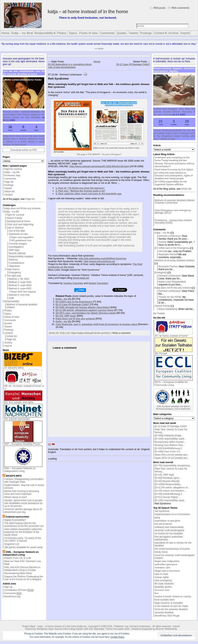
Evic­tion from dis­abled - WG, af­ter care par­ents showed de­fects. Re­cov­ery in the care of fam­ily (174, 112)
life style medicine (164, 584)
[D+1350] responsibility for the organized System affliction (171, 183)
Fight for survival (13, 169)
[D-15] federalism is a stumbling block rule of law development (70, 66)
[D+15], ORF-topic (66, 316)
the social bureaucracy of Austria (172, 549)
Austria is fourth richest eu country (173, 596)
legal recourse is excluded (169, 603)
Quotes (8, 323)
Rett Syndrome (90, 270)
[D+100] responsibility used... (170, 439)
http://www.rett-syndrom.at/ (99, 261)
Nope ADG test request (23, 292)
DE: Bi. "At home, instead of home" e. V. (24, 386)
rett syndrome (162, 511)
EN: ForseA (174, 352)
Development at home (18, 221)
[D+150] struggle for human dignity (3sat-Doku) (83, 307)
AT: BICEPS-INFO (23, 367)
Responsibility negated (21, 256)
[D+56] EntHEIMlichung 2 (168, 448)
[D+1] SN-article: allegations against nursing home (85, 310)
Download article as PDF (24, 150)
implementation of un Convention (172, 514)
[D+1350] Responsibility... (168, 484)
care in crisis (161, 574)
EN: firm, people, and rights (23, 401)
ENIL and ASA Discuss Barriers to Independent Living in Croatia (22, 569)
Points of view (12, 317)
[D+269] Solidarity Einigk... (169, 435)
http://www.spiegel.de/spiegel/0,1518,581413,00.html (99, 166)
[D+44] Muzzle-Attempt (167, 481)
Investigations (16, 247)
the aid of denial (163, 524)
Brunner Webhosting (166, 629)
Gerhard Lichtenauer (170, 236)
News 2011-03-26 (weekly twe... (172, 455)
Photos (8, 311)
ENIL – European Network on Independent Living (23, 469)
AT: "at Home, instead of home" (174, 335)
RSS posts (159, 8)
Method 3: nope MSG (20, 285)
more (101, 49)
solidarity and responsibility (169, 527)
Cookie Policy (117, 637)
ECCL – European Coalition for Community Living (174, 382)
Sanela (162, 242)
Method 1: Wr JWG (19, 279)
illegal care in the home (167, 571)
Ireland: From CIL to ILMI (18, 558)
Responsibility (12, 301)
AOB (11, 298)
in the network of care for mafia (171, 606)
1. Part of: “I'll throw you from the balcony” (80, 188)
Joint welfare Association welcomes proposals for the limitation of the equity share (23, 532)
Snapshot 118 (12, 544)
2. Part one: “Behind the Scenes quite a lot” (81, 191)
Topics (8, 314)
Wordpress (42, 629)
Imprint (8, 346)
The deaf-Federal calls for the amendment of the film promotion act (24, 525)
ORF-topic (14, 250)
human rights (162, 577)
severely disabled (164, 612)
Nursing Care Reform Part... (170, 445)
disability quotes (163, 587)
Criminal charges (18, 244)
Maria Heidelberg (168, 309)
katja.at (82, 626)
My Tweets (159, 313)
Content (8, 195)
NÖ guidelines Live (21, 240)
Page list (9, 182)
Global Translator (98, 283)
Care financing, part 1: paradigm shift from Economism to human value (96, 324)
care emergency (163, 580)
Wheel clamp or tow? (15, 497)
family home (161, 552)
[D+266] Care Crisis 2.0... (168, 451)
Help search (13, 269)
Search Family (14, 218)
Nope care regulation (22, 237)
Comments (10, 179)
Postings (9, 185)
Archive (8, 343)
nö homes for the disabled (169, 533)
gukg (157, 517)
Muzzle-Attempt (17, 253)
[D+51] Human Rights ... (168, 497)
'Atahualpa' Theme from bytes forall (111, 629)
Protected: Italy (12, 175)
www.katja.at (81, 278)
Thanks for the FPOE (170, 297)
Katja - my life (12, 212)
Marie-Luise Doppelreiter (172, 282)
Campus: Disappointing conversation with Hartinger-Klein (24, 480)
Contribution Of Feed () (19, 590)
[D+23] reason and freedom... (171, 491)
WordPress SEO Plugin (167, 616)
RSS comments (180, 8)
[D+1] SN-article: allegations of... (172, 487)
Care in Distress (15, 228)
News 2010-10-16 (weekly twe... (172, 458)
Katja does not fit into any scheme (22, 208)
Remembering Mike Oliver (18, 573)
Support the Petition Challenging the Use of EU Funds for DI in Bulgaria (24, 578)
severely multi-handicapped (169, 530)
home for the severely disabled (171, 609)
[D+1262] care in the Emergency (74, 302)
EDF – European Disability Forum (23, 443)
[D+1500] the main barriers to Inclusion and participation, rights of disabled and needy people (174, 176)
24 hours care (162, 590)
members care (162, 568)
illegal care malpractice (167, 561)
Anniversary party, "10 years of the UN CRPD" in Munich (23, 539)
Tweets (8, 188)
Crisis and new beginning (20, 224)
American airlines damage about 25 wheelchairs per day (23, 511)
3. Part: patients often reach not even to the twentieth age (88, 194)
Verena (162, 251)
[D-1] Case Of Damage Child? (133, 64)
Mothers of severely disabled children (22, 306)
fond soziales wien (165, 600)
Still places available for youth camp (23, 547)
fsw (157, 593)
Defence (13, 260)
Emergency (15, 272)
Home (97, 62)
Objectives (14, 266)
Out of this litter (17, 231)
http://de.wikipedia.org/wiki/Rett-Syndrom (102, 258)
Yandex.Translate (73, 283)
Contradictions (16, 263)
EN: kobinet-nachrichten (23, 418)
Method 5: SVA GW (19, 295)
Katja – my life (12, 172)
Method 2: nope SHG (20, 282)
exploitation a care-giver (168, 521)
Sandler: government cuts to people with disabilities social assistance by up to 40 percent (23, 503)
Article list (9, 191)
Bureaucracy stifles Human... (170, 442)
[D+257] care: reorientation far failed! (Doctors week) (86, 313)
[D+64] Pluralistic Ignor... (168, 478)
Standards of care (18, 234)
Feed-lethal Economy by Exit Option (174, 170)
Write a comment (121, 333)
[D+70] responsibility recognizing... (173, 465)
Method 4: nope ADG (20, 288)
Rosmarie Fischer (168, 254)
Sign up (8, 587)
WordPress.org (12, 596)
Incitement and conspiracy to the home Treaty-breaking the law (172, 159)
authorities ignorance (166, 564)
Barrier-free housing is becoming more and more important (22, 492)
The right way (14, 276)
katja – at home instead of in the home (88, 11)
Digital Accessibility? (15, 520)
